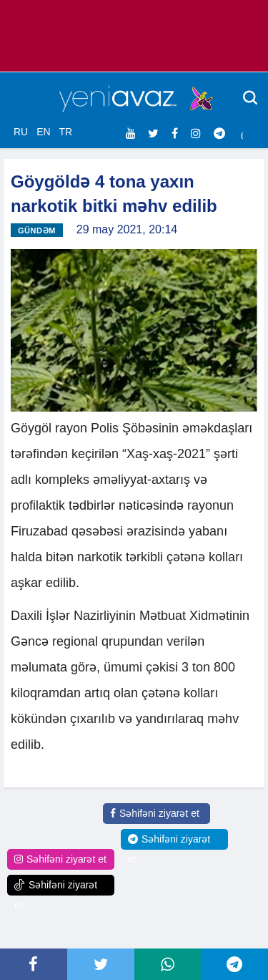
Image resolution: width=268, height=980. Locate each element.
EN (43, 132)
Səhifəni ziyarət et (155, 813)
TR (65, 132)
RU (21, 132)
